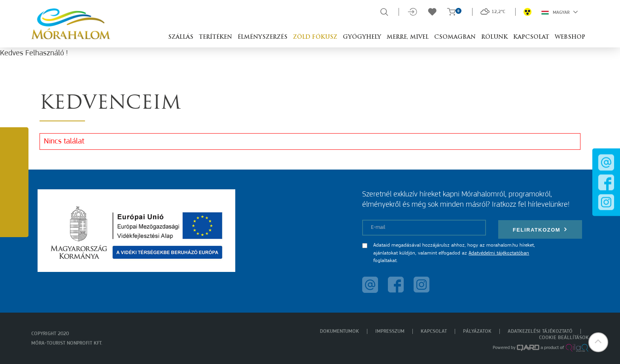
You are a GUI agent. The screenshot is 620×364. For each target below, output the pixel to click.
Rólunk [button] (494, 37)
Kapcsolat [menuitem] (434, 331)
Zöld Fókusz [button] (315, 37)
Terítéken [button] (215, 37)
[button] (598, 342)
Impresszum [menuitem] (390, 331)
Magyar (560, 12)
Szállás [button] (181, 37)
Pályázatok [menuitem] (477, 331)
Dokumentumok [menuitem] (339, 331)
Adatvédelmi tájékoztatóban (499, 253)
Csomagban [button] (455, 37)
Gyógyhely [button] (362, 37)
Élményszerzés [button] (263, 37)
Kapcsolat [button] (531, 37)
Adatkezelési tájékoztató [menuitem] (540, 331)
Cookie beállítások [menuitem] (564, 338)
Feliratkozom (540, 229)
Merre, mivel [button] (408, 37)
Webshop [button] (570, 37)
